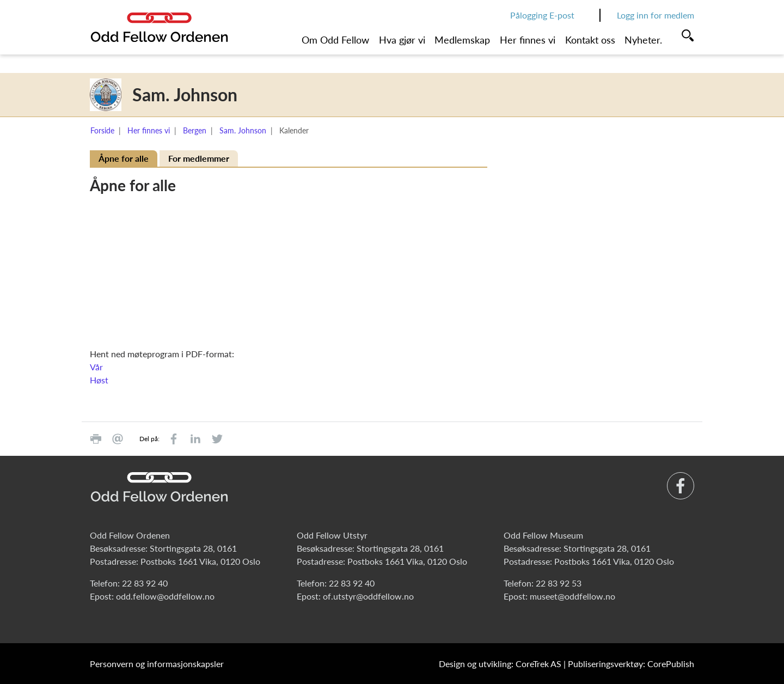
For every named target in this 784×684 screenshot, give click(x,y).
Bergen (195, 130)
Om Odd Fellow (335, 40)
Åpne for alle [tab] (124, 158)
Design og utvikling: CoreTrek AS (500, 664)
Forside (102, 130)
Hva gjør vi (402, 40)
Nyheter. (643, 40)
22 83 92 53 (559, 583)
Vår (96, 367)
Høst (99, 380)
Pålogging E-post (542, 15)
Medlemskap (462, 40)
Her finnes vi (528, 40)
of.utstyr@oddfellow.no (368, 596)
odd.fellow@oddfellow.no (165, 596)
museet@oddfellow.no (572, 596)
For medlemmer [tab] (199, 158)
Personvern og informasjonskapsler (157, 664)
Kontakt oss (590, 40)
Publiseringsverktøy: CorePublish (631, 664)
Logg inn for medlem (656, 15)
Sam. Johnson (243, 130)
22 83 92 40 (145, 583)
